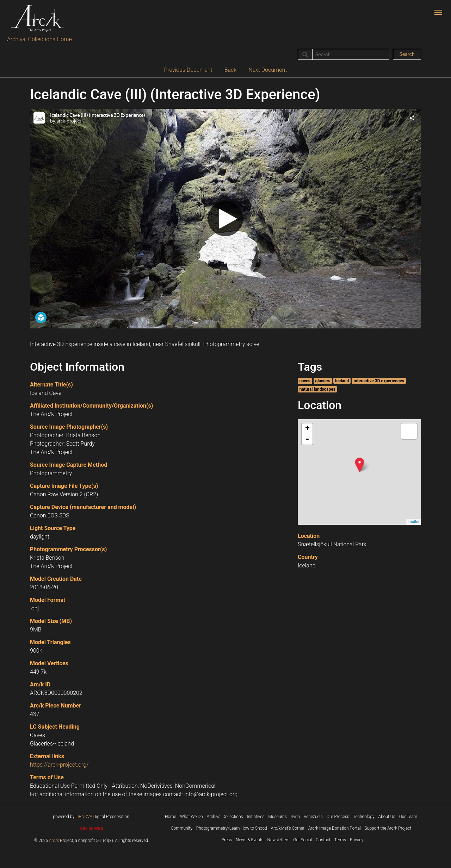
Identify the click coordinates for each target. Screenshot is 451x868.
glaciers (323, 381)
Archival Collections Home (39, 39)
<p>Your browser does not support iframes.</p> (225, 219)
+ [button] (307, 429)
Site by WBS (91, 829)
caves (305, 381)
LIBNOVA (84, 817)
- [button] (307, 439)
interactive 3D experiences (379, 381)
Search (407, 54)
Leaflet (413, 522)
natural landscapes (317, 389)
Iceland (342, 381)
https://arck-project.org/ (59, 765)
